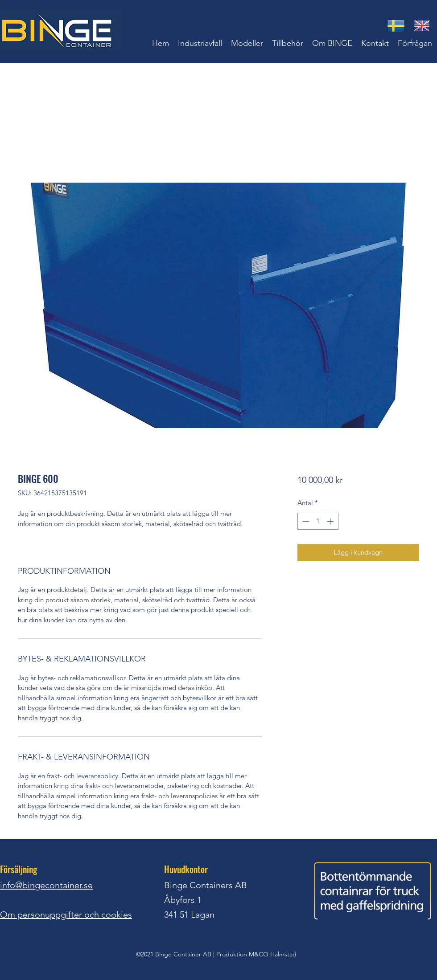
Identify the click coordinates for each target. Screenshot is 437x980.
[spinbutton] (318, 521)
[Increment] (331, 521)
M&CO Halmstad (273, 954)
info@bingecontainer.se (46, 885)
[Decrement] (305, 521)
